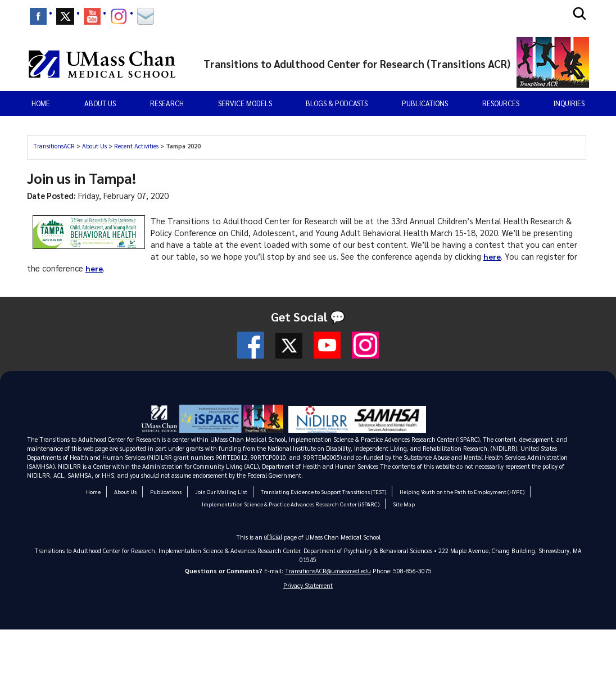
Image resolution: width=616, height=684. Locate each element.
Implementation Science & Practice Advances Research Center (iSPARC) (291, 504)
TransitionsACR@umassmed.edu (328, 571)
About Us (94, 146)
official (273, 536)
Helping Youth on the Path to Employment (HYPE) (461, 492)
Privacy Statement (308, 585)
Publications (425, 103)
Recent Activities (136, 146)
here (492, 256)
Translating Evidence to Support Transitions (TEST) (324, 492)
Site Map (401, 504)
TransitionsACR (54, 146)
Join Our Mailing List (222, 492)
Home (41, 103)
